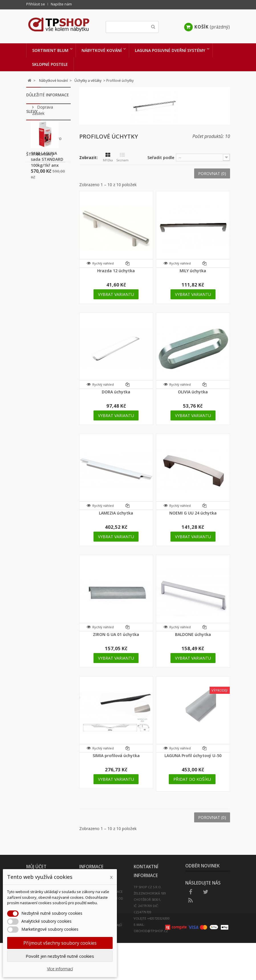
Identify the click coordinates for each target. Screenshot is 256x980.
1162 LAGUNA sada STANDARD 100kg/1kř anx (47, 233)
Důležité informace (48, 95)
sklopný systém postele (41, 318)
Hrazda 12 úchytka (116, 271)
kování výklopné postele (42, 353)
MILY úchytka (193, 271)
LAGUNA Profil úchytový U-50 (193, 756)
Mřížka (108, 157)
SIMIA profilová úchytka (116, 756)
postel (40, 332)
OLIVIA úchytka (193, 392)
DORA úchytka (116, 392)
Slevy (32, 181)
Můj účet (36, 867)
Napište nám (61, 4)
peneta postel (47, 379)
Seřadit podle (161, 157)
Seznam (122, 157)
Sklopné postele (50, 64)
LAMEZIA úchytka (116, 513)
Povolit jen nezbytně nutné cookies (60, 956)
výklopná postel (42, 369)
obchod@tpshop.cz (151, 931)
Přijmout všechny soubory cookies (60, 943)
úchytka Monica (41, 408)
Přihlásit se (36, 4)
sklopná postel (48, 305)
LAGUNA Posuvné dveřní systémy (170, 50)
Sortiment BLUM (50, 50)
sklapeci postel (41, 294)
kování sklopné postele (41, 393)
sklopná (41, 340)
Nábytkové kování (102, 50)
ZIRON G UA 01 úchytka (116, 634)
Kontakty (45, 158)
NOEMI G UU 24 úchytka (193, 513)
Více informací (60, 969)
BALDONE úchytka (193, 634)
